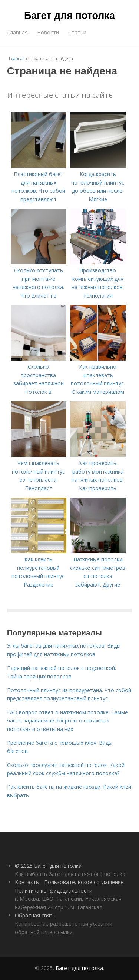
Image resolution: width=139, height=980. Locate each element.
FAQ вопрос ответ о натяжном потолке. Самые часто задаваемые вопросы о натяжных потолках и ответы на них (67, 721)
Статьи (77, 32)
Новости (48, 32)
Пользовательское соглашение (84, 882)
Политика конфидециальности (54, 891)
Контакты (27, 882)
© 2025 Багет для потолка (48, 866)
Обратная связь (35, 915)
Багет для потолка (69, 16)
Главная (17, 32)
